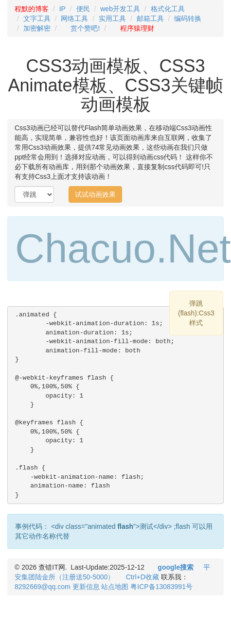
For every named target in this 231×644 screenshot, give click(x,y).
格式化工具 (168, 9)
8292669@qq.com (43, 587)
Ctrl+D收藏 (142, 577)
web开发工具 (120, 9)
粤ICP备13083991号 (161, 587)
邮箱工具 (150, 18)
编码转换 (188, 18)
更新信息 (86, 587)
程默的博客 (32, 9)
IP (62, 9)
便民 (83, 9)
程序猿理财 (137, 28)
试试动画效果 (95, 194)
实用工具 (112, 18)
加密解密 (37, 28)
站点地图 (115, 587)
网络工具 (74, 18)
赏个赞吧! (85, 28)
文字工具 (37, 18)
